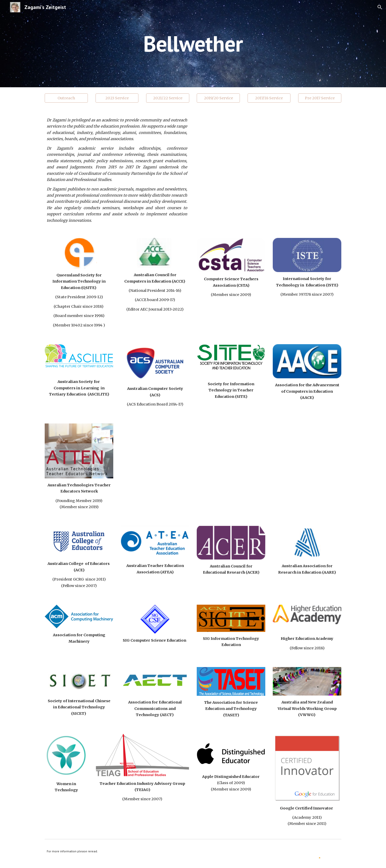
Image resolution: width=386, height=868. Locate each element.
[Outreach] (66, 98)
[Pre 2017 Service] (320, 98)
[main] (193, 44)
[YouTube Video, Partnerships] (269, 156)
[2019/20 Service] (218, 98)
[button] (380, 7)
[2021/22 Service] (168, 98)
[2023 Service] (117, 98)
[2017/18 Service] (269, 98)
